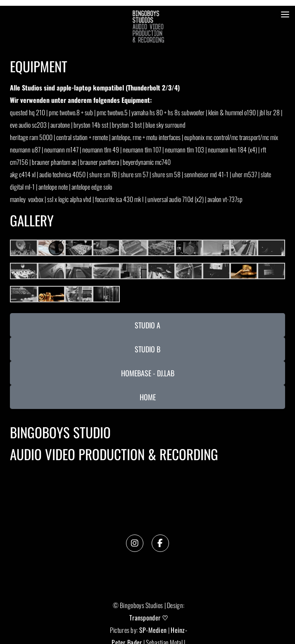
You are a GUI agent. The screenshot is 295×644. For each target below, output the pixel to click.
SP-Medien (153, 630)
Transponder (145, 618)
